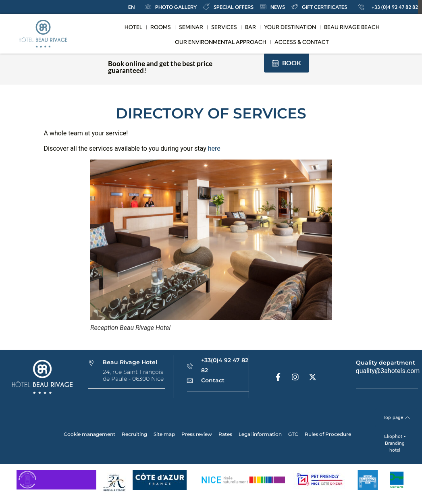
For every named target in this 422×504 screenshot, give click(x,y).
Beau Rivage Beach (352, 27)
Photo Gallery (171, 7)
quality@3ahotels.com (388, 371)
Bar (250, 27)
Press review (197, 434)
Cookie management (89, 434)
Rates (225, 434)
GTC (293, 434)
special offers (228, 7)
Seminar (191, 27)
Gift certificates (319, 7)
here (214, 148)
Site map (164, 434)
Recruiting (134, 434)
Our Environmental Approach (221, 42)
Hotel (133, 27)
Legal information (260, 434)
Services (224, 27)
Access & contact (302, 42)
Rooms (161, 27)
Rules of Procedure (328, 434)
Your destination (290, 27)
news (272, 7)
